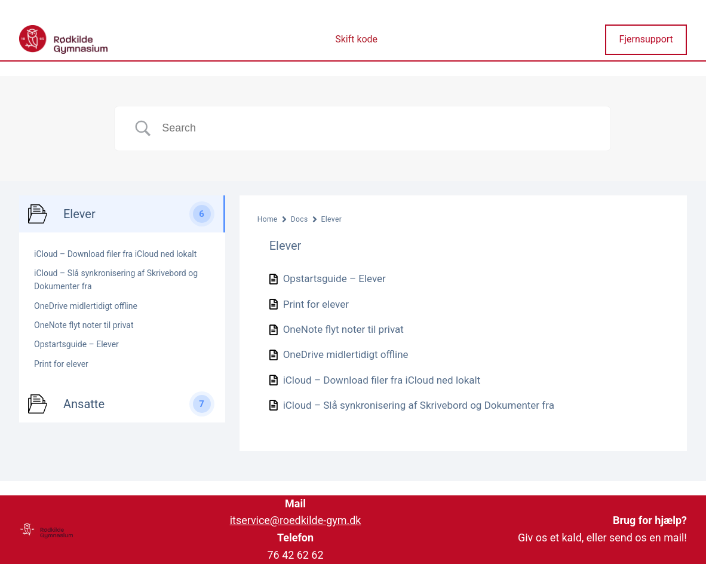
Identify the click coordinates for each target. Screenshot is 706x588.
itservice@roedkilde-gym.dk (296, 520)
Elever (332, 219)
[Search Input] (377, 128)
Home (268, 219)
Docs (300, 219)
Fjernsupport (646, 39)
